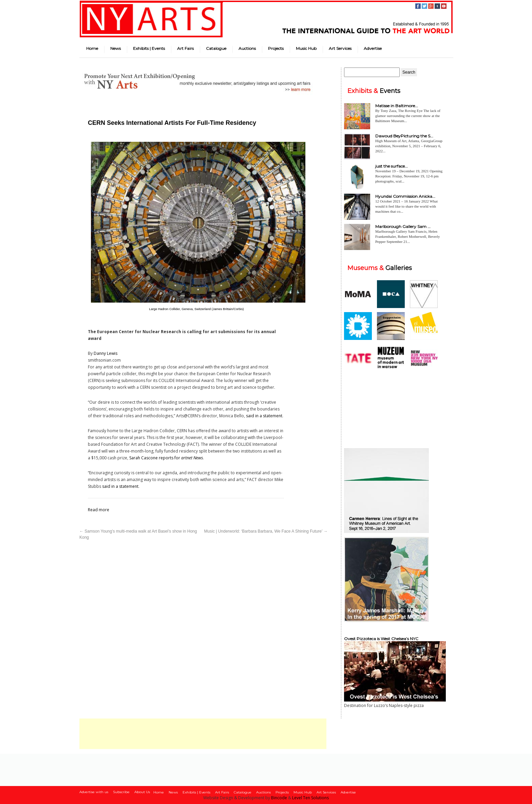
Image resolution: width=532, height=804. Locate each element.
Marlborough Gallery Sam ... (403, 226)
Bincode (279, 798)
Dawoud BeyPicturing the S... (404, 136)
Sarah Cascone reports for (166, 458)
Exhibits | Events (149, 48)
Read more (99, 510)
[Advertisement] (203, 734)
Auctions (247, 48)
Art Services (340, 48)
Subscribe (121, 792)
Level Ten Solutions (310, 798)
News (116, 48)
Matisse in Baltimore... (397, 106)
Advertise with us (94, 792)
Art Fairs (185, 48)
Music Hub (306, 48)
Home (92, 48)
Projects (276, 48)
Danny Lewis (106, 353)
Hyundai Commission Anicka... (405, 196)
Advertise (373, 48)
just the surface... (392, 166)
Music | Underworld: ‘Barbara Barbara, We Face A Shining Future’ (266, 531)
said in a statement (264, 416)
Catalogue (216, 48)
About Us (142, 792)
